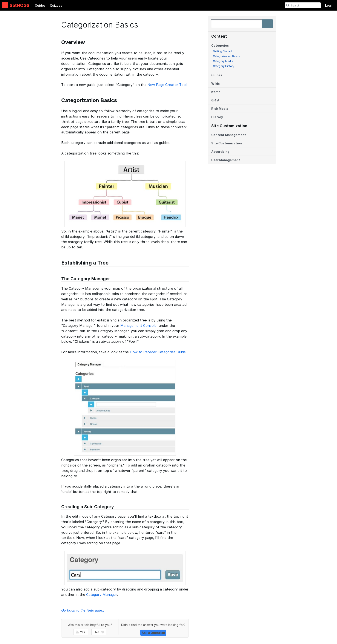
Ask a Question (153, 633)
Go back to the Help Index (83, 610)
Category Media (223, 61)
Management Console (138, 326)
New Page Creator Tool (167, 85)
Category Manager (102, 595)
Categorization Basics (227, 56)
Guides (40, 5)
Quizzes (56, 5)
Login (329, 5)
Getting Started (222, 51)
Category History (224, 66)
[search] (288, 5)
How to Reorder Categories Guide (158, 352)
